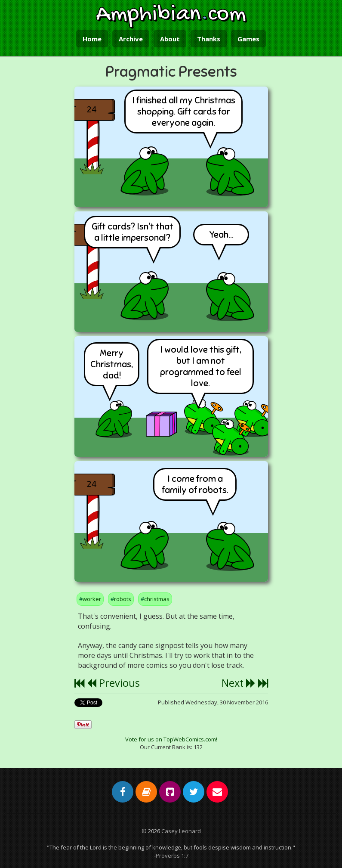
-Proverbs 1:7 (171, 856)
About (170, 39)
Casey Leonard (181, 831)
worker (92, 599)
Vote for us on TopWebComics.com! (171, 739)
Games (248, 39)
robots (123, 599)
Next (239, 683)
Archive (131, 39)
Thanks (209, 39)
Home (92, 39)
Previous (113, 683)
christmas (157, 599)
